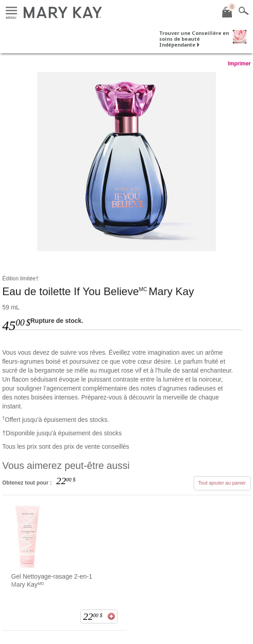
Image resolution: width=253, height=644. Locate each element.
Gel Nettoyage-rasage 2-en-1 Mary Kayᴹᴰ (52, 580)
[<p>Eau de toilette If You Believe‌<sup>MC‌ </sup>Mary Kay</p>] (126, 162)
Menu (11, 11)
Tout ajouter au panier (222, 483)
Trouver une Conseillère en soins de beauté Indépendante (194, 39)
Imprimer (239, 64)
